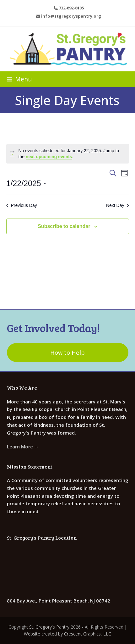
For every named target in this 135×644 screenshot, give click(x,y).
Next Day (118, 205)
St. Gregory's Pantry (49, 627)
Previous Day (22, 205)
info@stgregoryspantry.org (71, 16)
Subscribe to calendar (64, 226)
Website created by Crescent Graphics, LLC (67, 634)
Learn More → (23, 447)
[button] (19, 79)
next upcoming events (49, 157)
